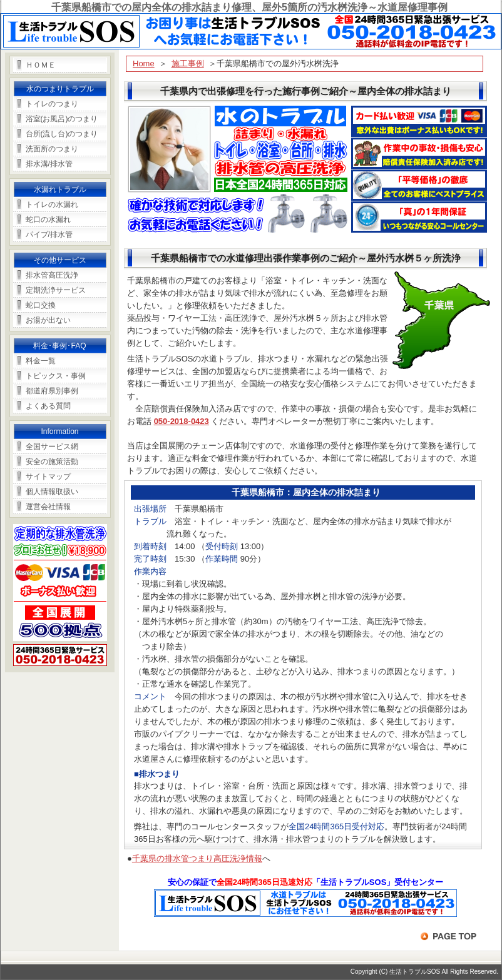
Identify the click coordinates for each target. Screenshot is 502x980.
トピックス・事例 (56, 376)
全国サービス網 (52, 447)
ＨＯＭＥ (41, 65)
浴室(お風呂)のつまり (62, 119)
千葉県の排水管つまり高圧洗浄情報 (197, 858)
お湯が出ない (48, 320)
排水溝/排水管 (49, 164)
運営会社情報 (48, 507)
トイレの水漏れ (52, 205)
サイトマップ (48, 477)
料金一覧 (41, 361)
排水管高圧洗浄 (52, 275)
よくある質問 (48, 406)
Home (144, 63)
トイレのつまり (52, 104)
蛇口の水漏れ (48, 220)
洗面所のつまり (52, 149)
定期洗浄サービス (56, 290)
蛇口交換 (41, 305)
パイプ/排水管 (49, 235)
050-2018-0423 (182, 421)
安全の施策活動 (52, 462)
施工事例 (188, 63)
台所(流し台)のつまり (62, 134)
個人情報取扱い (52, 492)
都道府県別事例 (52, 391)
